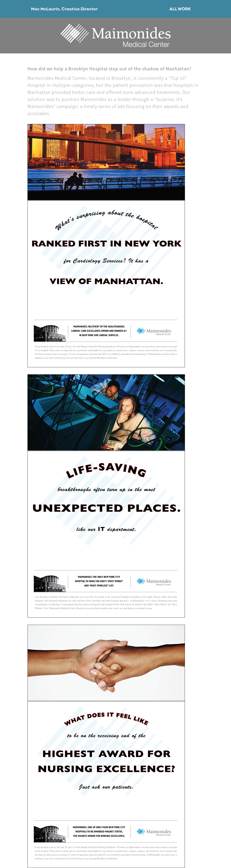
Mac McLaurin (45, 9)
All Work (180, 9)
